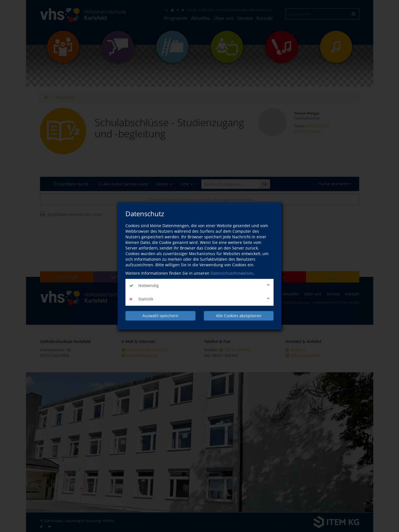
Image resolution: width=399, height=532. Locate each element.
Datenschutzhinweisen (232, 273)
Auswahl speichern (160, 316)
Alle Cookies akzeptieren (239, 316)
